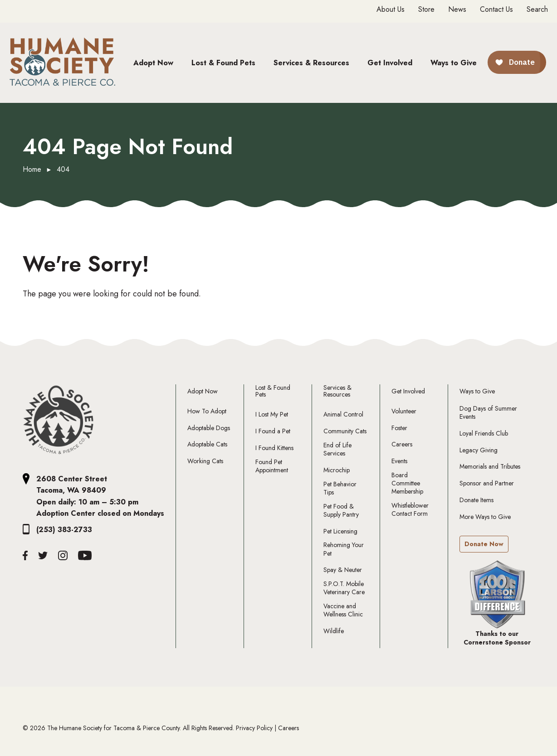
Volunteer (404, 411)
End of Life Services (337, 449)
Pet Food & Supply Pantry (341, 510)
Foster (399, 428)
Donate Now (484, 544)
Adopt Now (203, 391)
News (457, 10)
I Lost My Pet (272, 414)
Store (426, 10)
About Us (391, 10)
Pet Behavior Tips (340, 488)
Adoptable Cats (207, 444)
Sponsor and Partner (487, 483)
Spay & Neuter (343, 570)
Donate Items (476, 500)
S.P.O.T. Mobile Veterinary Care (344, 588)
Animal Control (343, 414)
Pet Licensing (340, 531)
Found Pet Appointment (272, 466)
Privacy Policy (254, 728)
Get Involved (408, 391)
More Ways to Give (485, 517)
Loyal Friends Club (484, 433)
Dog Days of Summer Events (488, 412)
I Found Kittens (274, 448)
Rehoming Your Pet (344, 549)
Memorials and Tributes (490, 466)
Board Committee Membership (407, 483)
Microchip (337, 470)
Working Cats (205, 461)
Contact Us (496, 10)
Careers (402, 444)
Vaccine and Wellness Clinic (343, 610)
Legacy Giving (479, 450)
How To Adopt (207, 411)
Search (537, 9)
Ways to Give (477, 391)
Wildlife (334, 631)
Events (399, 461)
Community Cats (345, 431)
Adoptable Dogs (209, 428)
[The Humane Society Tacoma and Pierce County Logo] (59, 420)
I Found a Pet (273, 431)
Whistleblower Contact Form (410, 509)
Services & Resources (337, 391)
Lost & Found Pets (273, 391)
